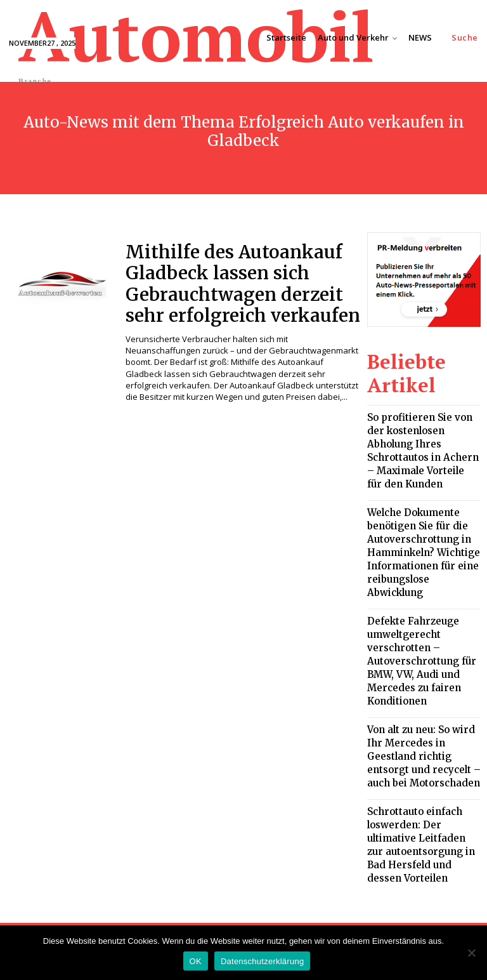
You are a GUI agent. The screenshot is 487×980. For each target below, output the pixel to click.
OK (196, 961)
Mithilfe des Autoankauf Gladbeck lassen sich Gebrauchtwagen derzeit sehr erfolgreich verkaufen (237, 278)
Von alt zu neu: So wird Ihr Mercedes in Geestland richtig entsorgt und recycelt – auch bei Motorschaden (419, 653)
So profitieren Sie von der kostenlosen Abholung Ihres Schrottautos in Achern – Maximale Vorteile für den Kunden (423, 427)
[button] (465, 38)
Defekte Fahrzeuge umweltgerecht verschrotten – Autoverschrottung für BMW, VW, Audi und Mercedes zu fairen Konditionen (424, 580)
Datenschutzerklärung (262, 961)
